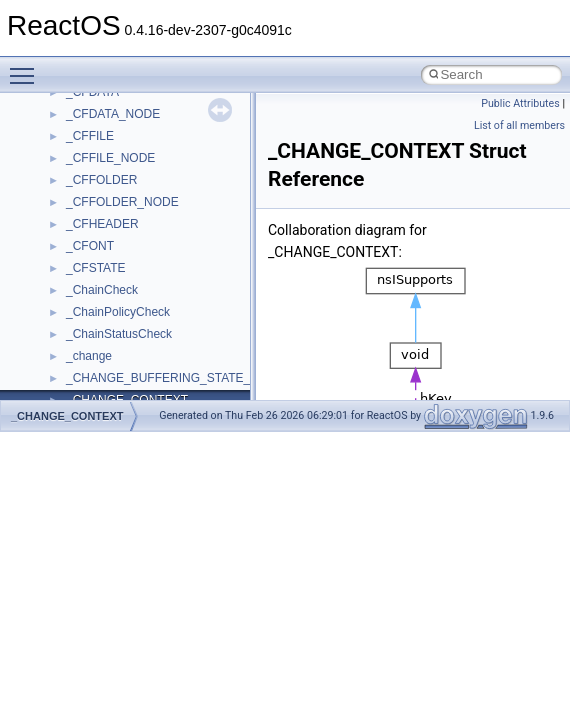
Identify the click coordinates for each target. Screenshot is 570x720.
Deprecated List (76, 162)
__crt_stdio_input (111, 272)
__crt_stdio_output (115, 294)
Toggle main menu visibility (27, 67)
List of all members (519, 125)
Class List (76, 250)
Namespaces (69, 206)
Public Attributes (520, 103)
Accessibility (98, 338)
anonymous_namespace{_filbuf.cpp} (162, 360)
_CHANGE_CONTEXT (67, 416)
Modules (56, 184)
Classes (55, 228)
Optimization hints (81, 96)
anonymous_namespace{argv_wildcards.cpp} (186, 382)
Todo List (58, 140)
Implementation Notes (92, 118)
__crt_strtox (97, 316)
